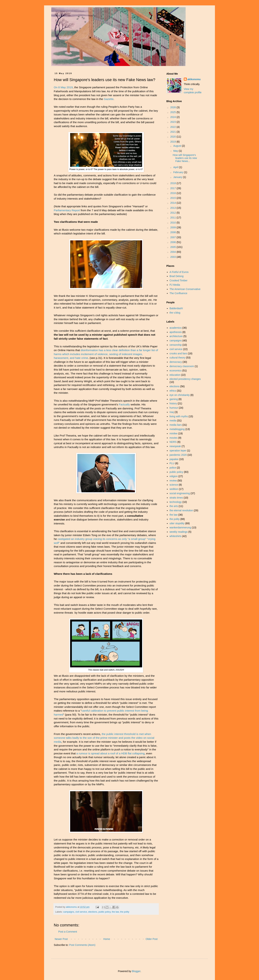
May (176, 151)
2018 (173, 183)
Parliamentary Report (67, 210)
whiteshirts (176, 536)
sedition (174, 489)
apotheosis (176, 332)
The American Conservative (185, 289)
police (173, 468)
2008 (173, 232)
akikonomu (194, 79)
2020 (173, 137)
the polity (125, 912)
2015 (173, 198)
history (173, 403)
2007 (173, 237)
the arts (174, 506)
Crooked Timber (179, 280)
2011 (173, 218)
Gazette (109, 99)
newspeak (175, 446)
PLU (172, 463)
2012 (173, 213)
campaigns (69, 912)
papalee (174, 459)
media (173, 421)
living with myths (179, 416)
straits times (176, 498)
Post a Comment (68, 932)
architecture (176, 336)
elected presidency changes (185, 379)
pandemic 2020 (178, 455)
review (173, 481)
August (177, 146)
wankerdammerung (180, 527)
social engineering (180, 493)
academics (176, 328)
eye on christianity (180, 395)
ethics (173, 391)
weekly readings (179, 532)
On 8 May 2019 (63, 87)
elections (93, 912)
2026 (173, 107)
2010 (173, 223)
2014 (173, 203)
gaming (174, 399)
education (175, 375)
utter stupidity (177, 523)
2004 (173, 252)
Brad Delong (177, 276)
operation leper (178, 451)
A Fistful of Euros (179, 272)
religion (174, 476)
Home (107, 939)
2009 (173, 227)
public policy (104, 912)
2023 (173, 122)
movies (174, 438)
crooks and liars (178, 353)
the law (115, 912)
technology (176, 502)
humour (174, 408)
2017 (173, 188)
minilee (174, 433)
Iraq (172, 412)
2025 (173, 112)
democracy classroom (182, 366)
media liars (176, 425)
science (174, 485)
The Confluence (179, 293)
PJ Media (175, 285)
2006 (173, 242)
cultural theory (178, 358)
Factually (124, 404)
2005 (173, 247)
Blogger (136, 971)
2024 (173, 117)
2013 (173, 208)
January (178, 177)
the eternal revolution (181, 510)
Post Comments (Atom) (82, 945)
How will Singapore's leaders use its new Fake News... (185, 158)
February (179, 172)
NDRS (173, 442)
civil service (81, 912)
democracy (176, 362)
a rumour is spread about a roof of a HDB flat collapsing (111, 753)
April (176, 167)
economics (176, 371)
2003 (173, 257)
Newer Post (61, 939)
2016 (173, 193)
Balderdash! (176, 308)
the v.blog (175, 313)
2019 (173, 142)
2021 (173, 132)
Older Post (152, 939)
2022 (173, 127)
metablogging (177, 429)
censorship (176, 345)
